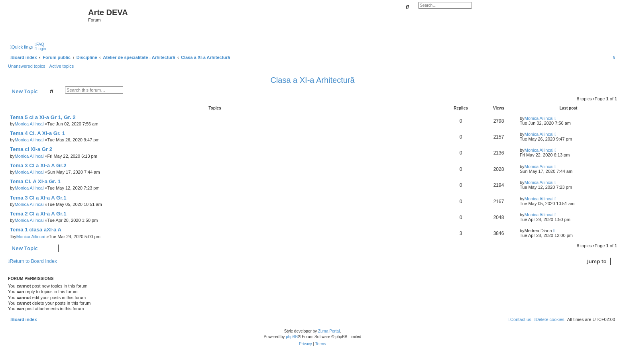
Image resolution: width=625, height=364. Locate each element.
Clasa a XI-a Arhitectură (312, 80)
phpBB (292, 337)
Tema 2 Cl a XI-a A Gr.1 (38, 214)
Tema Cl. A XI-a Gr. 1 (35, 181)
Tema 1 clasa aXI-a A (36, 230)
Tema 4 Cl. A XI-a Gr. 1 (37, 133)
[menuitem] (39, 44)
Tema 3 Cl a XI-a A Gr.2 (38, 165)
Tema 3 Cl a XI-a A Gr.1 (38, 198)
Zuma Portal (329, 331)
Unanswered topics (27, 66)
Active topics (62, 66)
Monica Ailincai (29, 124)
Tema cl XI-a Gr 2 (31, 149)
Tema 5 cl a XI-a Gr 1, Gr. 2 (43, 117)
